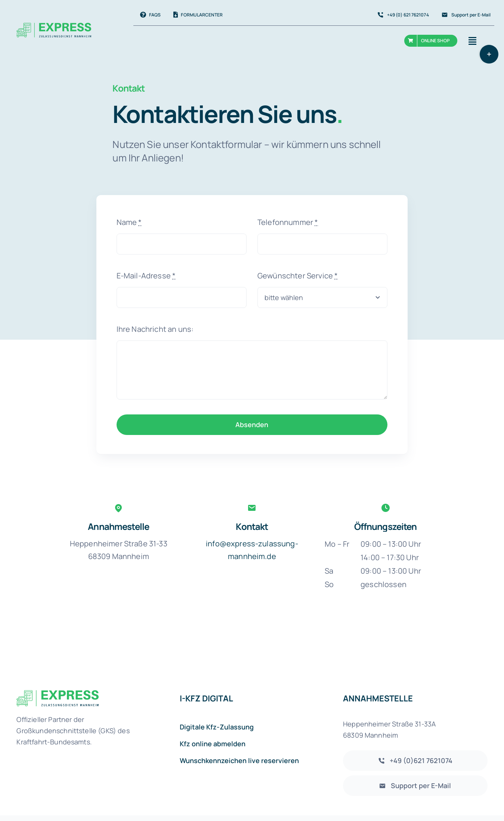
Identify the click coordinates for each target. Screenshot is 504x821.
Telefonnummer (288, 222)
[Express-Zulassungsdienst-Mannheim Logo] (58, 694)
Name (129, 222)
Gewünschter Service (298, 276)
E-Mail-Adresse (146, 276)
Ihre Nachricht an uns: (155, 329)
